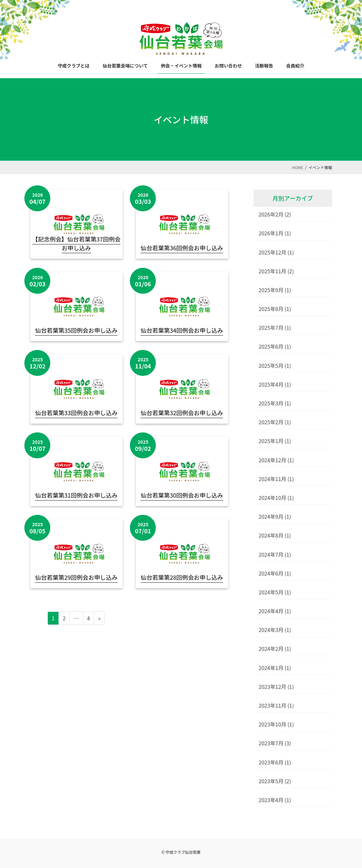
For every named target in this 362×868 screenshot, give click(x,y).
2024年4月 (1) (275, 611)
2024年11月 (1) (276, 479)
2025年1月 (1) (275, 441)
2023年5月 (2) (275, 781)
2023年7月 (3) (275, 743)
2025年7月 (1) (275, 328)
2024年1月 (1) (275, 668)
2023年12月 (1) (276, 687)
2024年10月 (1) (276, 498)
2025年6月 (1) (275, 346)
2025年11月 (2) (276, 271)
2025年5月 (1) (275, 366)
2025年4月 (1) (275, 384)
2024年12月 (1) (276, 460)
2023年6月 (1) (275, 762)
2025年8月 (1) (275, 309)
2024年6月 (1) (275, 573)
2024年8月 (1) (275, 535)
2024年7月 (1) (275, 554)
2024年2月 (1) (275, 649)
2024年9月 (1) (275, 516)
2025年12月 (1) (276, 252)
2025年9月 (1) (275, 290)
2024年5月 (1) (275, 592)
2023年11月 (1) (276, 705)
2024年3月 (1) (275, 630)
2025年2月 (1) (275, 422)
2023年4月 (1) (275, 800)
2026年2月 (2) (275, 214)
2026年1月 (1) (275, 233)
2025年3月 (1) (275, 403)
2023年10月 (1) (276, 724)
